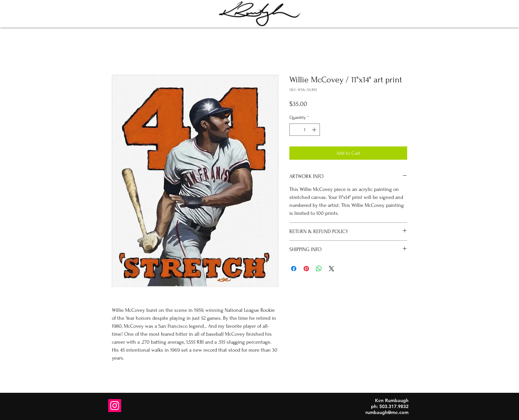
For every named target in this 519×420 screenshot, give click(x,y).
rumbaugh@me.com (387, 412)
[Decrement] (295, 130)
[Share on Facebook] (294, 269)
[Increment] (315, 130)
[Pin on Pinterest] (306, 269)
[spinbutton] (305, 130)
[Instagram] (115, 406)
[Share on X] (332, 269)
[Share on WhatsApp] (319, 269)
